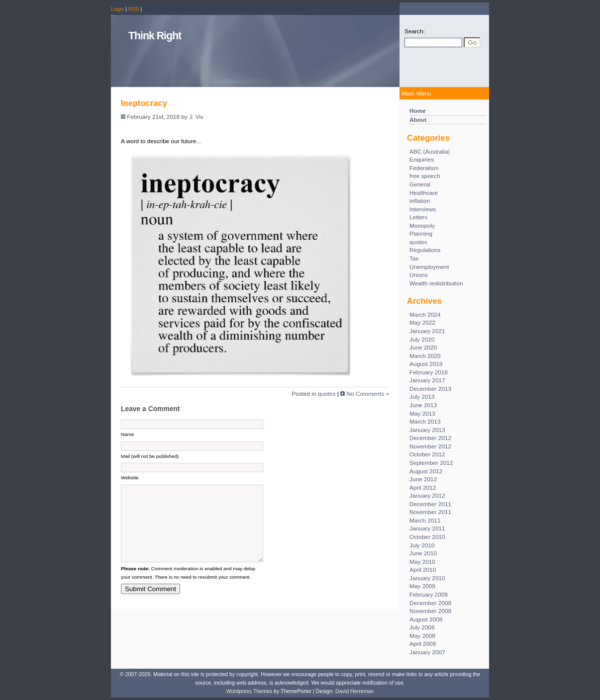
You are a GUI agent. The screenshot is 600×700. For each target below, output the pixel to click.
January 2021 (427, 331)
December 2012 (430, 438)
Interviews (423, 209)
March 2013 (425, 422)
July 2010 (422, 545)
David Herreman (354, 691)
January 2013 (427, 430)
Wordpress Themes (249, 691)
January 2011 (427, 528)
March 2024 (425, 315)
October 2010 (427, 537)
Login (117, 9)
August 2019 (426, 364)
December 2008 (430, 603)
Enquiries (422, 160)
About (418, 120)
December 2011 (430, 504)
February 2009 (429, 595)
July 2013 (422, 397)
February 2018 (429, 372)
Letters (418, 217)
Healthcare (424, 193)
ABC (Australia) (430, 152)
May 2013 (422, 414)
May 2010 (422, 562)
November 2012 (430, 446)
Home (418, 111)
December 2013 (430, 389)
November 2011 (430, 512)
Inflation (420, 201)
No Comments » (368, 394)
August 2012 (426, 471)
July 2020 (422, 340)
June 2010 (423, 553)
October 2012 (427, 454)
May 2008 (422, 636)
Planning (421, 234)
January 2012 (427, 496)
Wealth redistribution (436, 283)
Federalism (424, 168)
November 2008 (430, 611)
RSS (134, 9)
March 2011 (425, 521)
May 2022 (422, 323)
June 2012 (423, 479)
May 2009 (422, 586)
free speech (425, 176)
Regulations (425, 250)
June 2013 (423, 405)
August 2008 (426, 619)
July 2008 (422, 627)
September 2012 (431, 463)
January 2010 (427, 578)
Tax (414, 259)
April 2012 (423, 488)
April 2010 (423, 570)
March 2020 (425, 356)
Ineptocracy (144, 103)
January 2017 (427, 380)
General (420, 184)
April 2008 (423, 644)
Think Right (155, 36)
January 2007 (427, 652)
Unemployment (429, 267)
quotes (418, 242)
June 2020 (423, 348)
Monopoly (422, 226)
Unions (419, 275)
